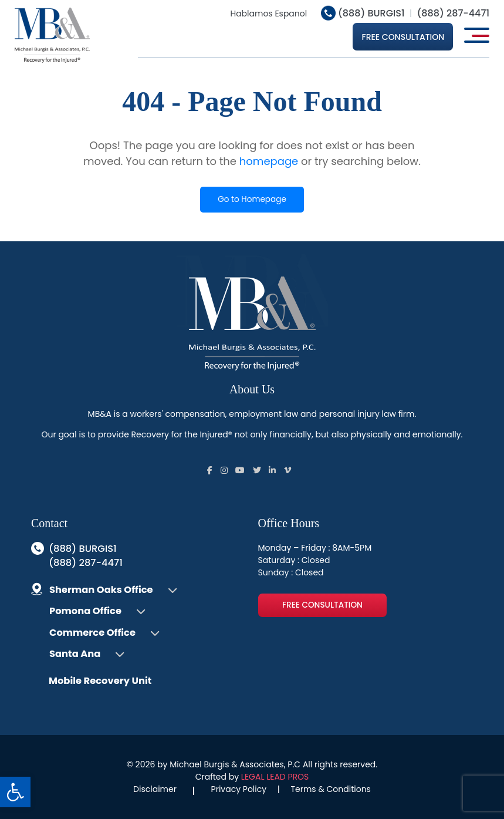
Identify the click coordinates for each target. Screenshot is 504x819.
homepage (269, 161)
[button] (15, 792)
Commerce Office (92, 633)
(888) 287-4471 (453, 13)
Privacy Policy (239, 789)
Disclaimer (155, 789)
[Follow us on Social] (210, 470)
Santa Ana (75, 654)
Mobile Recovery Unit (100, 681)
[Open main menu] (477, 35)
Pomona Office (85, 611)
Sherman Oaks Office (101, 590)
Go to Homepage (252, 199)
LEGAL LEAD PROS (275, 777)
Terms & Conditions (330, 789)
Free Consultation (403, 37)
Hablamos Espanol (268, 14)
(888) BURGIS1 (363, 13)
